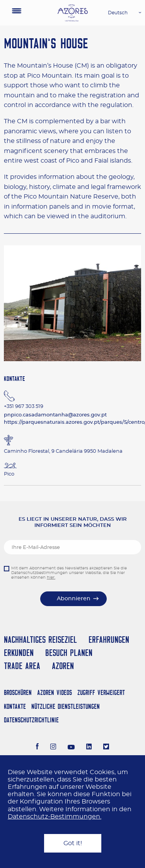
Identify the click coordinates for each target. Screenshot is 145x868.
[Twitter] (106, 747)
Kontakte (15, 706)
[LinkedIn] (89, 747)
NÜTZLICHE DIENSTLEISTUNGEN (66, 706)
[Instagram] (53, 747)
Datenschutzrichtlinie (31, 720)
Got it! (73, 843)
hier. (51, 578)
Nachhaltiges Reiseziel (40, 640)
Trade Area (22, 666)
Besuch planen (69, 653)
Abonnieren (74, 599)
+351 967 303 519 (24, 407)
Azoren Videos (55, 692)
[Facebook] (38, 747)
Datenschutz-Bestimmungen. (55, 817)
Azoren (63, 666)
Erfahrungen (109, 640)
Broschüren (18, 692)
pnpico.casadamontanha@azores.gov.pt (55, 415)
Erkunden (19, 653)
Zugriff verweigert (101, 692)
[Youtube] (71, 747)
